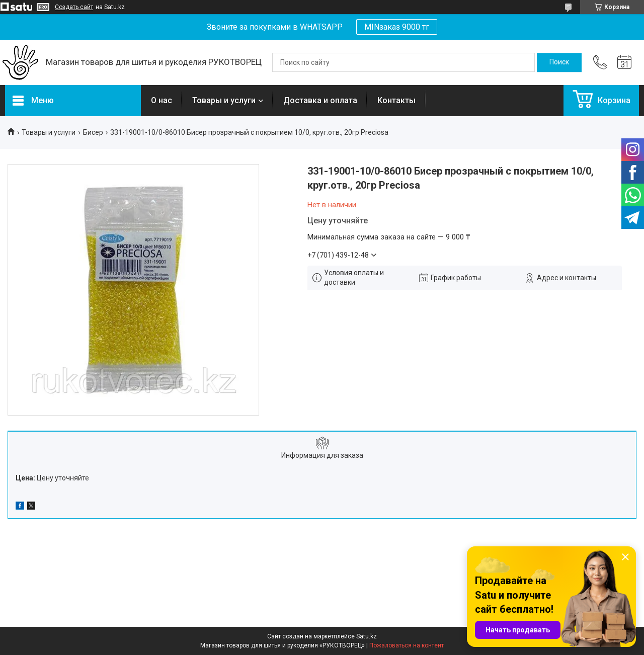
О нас (162, 100)
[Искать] (559, 62)
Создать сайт (74, 7)
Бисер (93, 132)
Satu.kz (367, 636)
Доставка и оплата (320, 100)
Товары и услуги (224, 100)
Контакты (396, 100)
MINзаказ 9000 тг (397, 27)
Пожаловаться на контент (407, 645)
